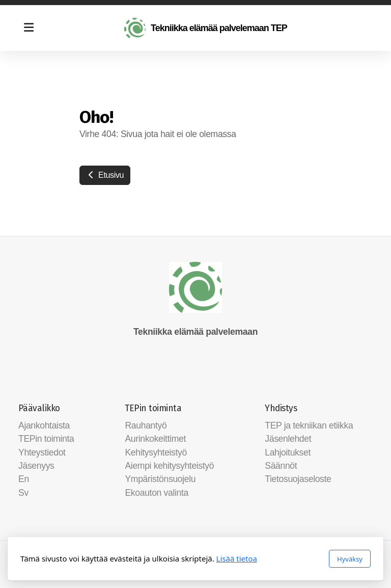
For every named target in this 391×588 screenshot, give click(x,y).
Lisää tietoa (237, 558)
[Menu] (29, 28)
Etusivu (105, 175)
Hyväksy (350, 559)
